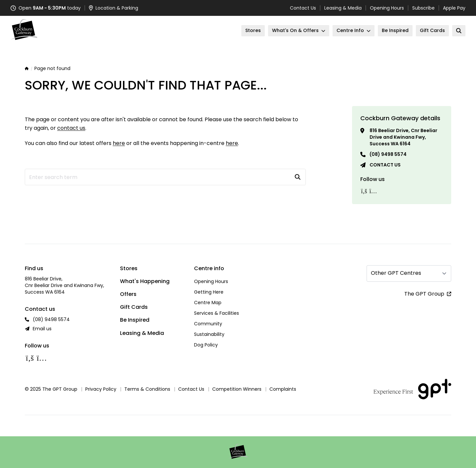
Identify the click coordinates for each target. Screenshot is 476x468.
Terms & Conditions (147, 389)
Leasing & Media (343, 8)
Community (208, 324)
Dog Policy (206, 345)
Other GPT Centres (396, 273)
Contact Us (303, 8)
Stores (129, 268)
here (119, 143)
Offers (128, 294)
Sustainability (209, 334)
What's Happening (145, 281)
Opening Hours (387, 8)
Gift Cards (134, 307)
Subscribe (423, 8)
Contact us (385, 165)
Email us (42, 329)
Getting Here (209, 292)
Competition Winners (237, 389)
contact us (71, 128)
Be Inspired (135, 320)
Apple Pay (454, 8)
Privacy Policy (101, 389)
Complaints (283, 389)
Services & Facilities (217, 313)
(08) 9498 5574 (388, 154)
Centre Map (208, 303)
